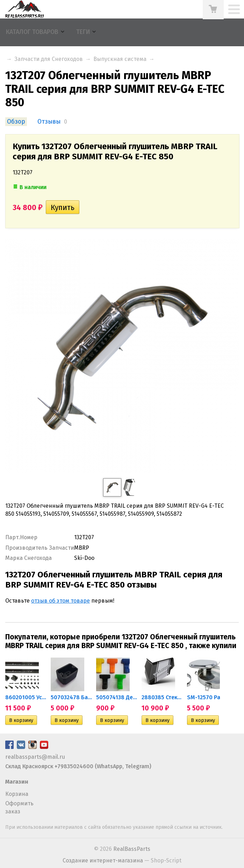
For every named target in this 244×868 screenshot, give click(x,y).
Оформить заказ (19, 807)
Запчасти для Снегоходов (49, 59)
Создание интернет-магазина (103, 860)
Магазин (17, 782)
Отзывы (49, 122)
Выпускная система (120, 59)
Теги (83, 32)
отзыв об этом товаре (60, 601)
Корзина (17, 794)
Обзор (16, 122)
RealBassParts (132, 849)
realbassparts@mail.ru (35, 757)
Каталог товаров (32, 32)
